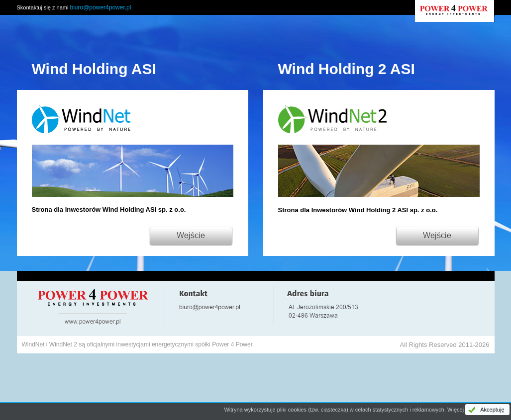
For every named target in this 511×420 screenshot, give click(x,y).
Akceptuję (492, 410)
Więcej (456, 410)
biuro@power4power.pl (101, 7)
